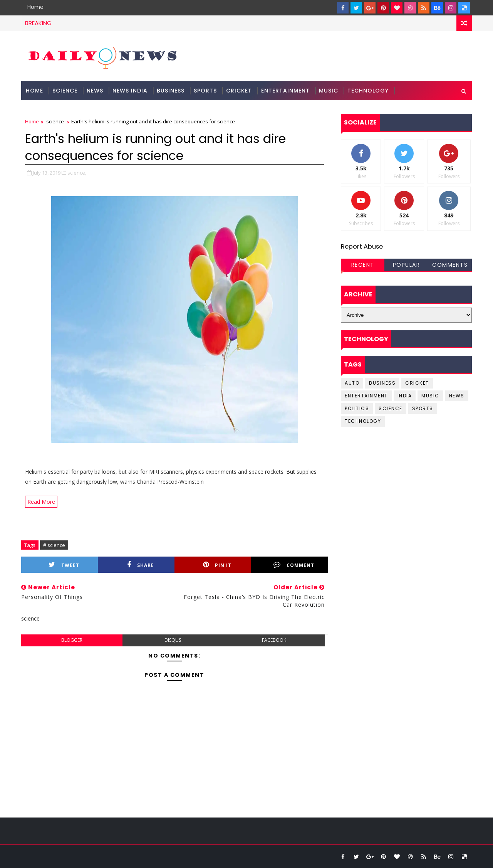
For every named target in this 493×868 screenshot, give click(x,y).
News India (130, 91)
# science (54, 545)
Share (141, 565)
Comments (450, 265)
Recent (363, 265)
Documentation (53, 110)
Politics (357, 408)
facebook (274, 640)
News (95, 91)
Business (171, 91)
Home (35, 7)
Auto (352, 383)
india (405, 396)
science (65, 91)
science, (77, 173)
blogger (72, 640)
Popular (407, 265)
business (382, 383)
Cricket (239, 91)
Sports (205, 91)
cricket (417, 383)
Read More (41, 502)
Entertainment (285, 91)
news (457, 396)
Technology (368, 91)
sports (423, 408)
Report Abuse (362, 246)
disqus (173, 640)
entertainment (366, 396)
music (430, 396)
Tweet (64, 565)
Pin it (217, 565)
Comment (294, 565)
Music (329, 91)
